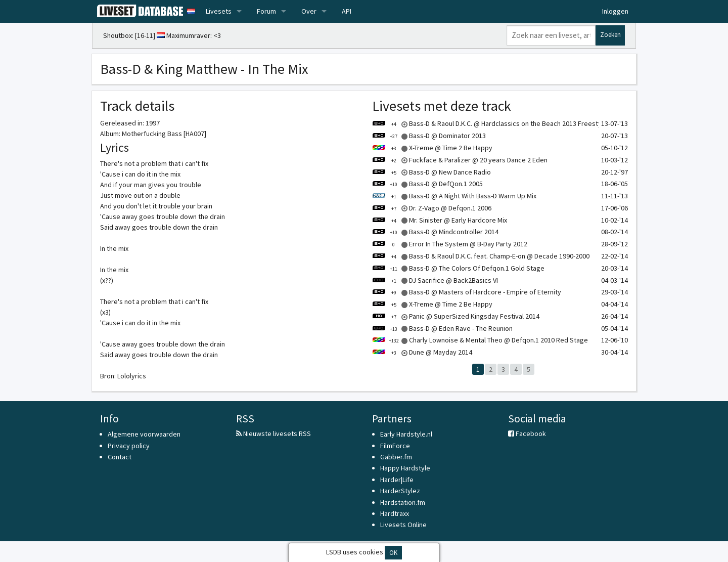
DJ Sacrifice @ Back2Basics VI (435, 280)
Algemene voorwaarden (144, 434)
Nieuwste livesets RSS (274, 434)
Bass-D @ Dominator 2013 (429, 136)
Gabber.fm (396, 457)
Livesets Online (403, 525)
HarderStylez (400, 491)
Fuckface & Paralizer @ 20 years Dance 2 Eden (460, 160)
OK (393, 553)
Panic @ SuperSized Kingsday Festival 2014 (456, 316)
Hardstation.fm (403, 502)
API (347, 11)
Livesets (219, 11)
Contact (120, 457)
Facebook (527, 434)
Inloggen (615, 11)
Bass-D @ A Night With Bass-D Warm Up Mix (454, 196)
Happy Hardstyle (405, 468)
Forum (266, 11)
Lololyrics (132, 376)
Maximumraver (188, 35)
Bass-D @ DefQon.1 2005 (427, 184)
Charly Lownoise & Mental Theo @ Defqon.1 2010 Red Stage (480, 340)
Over (309, 11)
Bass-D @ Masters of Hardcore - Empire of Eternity (467, 292)
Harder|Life (397, 480)
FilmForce (395, 446)
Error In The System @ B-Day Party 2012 (450, 244)
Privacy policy (129, 446)
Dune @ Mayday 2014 (422, 352)
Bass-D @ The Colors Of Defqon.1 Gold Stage (458, 268)
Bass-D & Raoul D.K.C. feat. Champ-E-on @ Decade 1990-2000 (481, 256)
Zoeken (610, 35)
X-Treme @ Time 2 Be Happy (432, 148)
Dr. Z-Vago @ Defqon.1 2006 (432, 208)
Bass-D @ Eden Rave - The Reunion (442, 328)
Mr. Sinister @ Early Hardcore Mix (440, 220)
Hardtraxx (395, 513)
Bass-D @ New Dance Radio (431, 172)
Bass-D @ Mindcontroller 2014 (435, 232)
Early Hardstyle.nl (406, 434)
